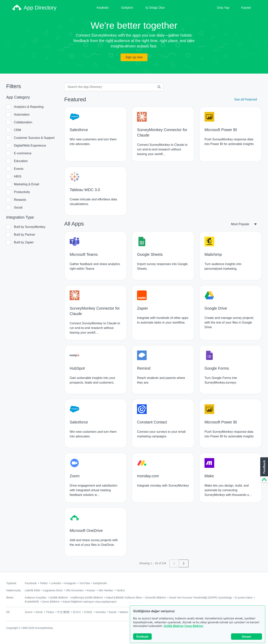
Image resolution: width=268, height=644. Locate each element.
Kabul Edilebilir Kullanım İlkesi (124, 598)
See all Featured (246, 99)
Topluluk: (12, 583)
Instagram (70, 583)
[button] (264, 470)
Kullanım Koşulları (36, 598)
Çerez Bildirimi (194, 626)
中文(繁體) (63, 612)
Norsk (39, 612)
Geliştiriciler (100, 583)
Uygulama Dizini (53, 590)
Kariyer (91, 590)
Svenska (100, 612)
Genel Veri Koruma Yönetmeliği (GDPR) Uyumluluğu (201, 598)
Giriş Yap (223, 8)
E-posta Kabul (244, 598)
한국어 (77, 612)
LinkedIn (56, 583)
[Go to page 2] (184, 563)
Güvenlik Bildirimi (155, 598)
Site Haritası (106, 590)
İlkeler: (10, 598)
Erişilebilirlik (32, 602)
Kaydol (246, 8)
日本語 (88, 612)
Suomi (29, 612)
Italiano (124, 612)
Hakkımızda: (14, 590)
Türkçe (50, 612)
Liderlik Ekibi (32, 590)
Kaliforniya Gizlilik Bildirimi (87, 598)
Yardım (121, 590)
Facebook (31, 583)
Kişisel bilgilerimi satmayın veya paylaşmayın (89, 602)
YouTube (85, 583)
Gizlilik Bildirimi (174, 626)
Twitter (44, 583)
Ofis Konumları (75, 590)
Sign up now (134, 57)
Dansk (113, 612)
